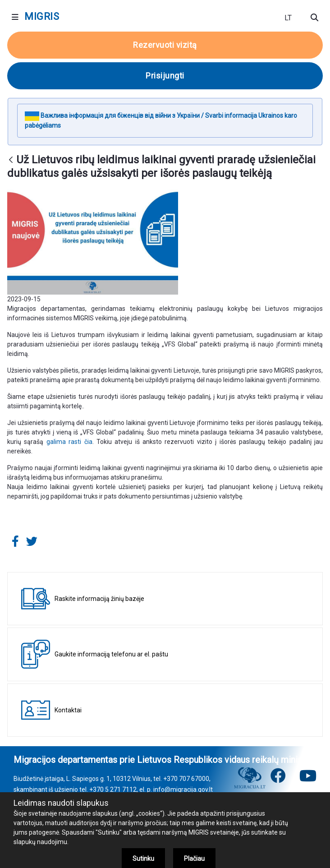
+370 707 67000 (186, 779)
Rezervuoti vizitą (165, 45)
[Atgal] (11, 160)
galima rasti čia (69, 442)
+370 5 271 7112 (113, 790)
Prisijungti (165, 76)
